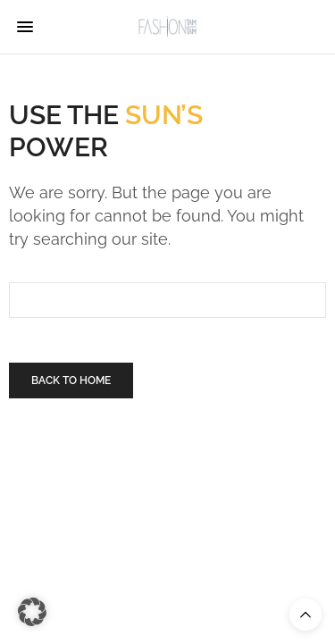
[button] (32, 612)
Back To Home (71, 381)
